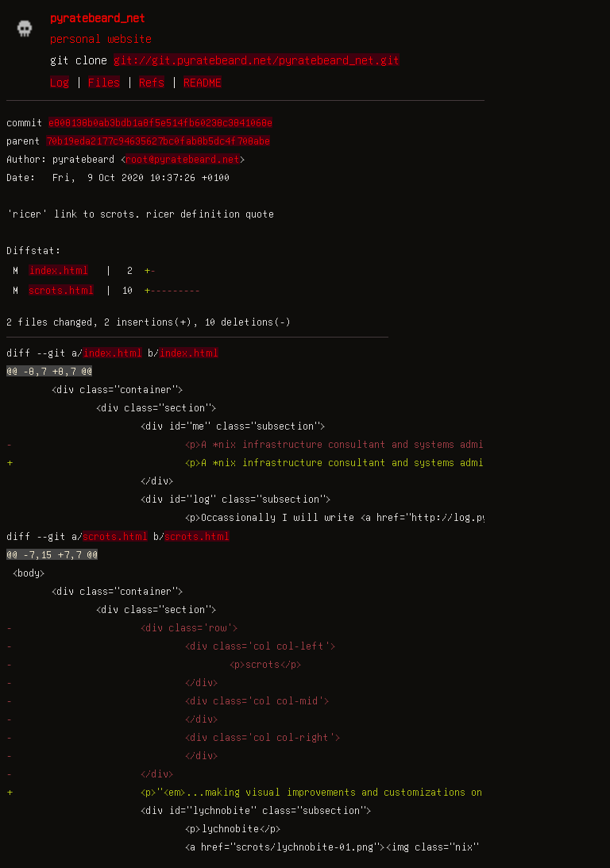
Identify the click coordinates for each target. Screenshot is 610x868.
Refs (152, 82)
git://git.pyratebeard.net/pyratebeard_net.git (257, 60)
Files (104, 82)
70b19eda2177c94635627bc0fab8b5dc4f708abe (158, 141)
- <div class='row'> (122, 627)
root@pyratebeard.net (183, 159)
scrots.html (61, 290)
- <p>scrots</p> (154, 664)
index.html (58, 270)
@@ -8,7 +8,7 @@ (49, 371)
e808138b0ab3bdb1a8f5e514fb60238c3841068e (160, 122)
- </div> (112, 682)
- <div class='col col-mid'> (168, 700)
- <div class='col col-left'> (171, 646)
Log (60, 82)
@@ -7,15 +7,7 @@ (52, 554)
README (203, 82)
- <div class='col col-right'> (174, 737)
